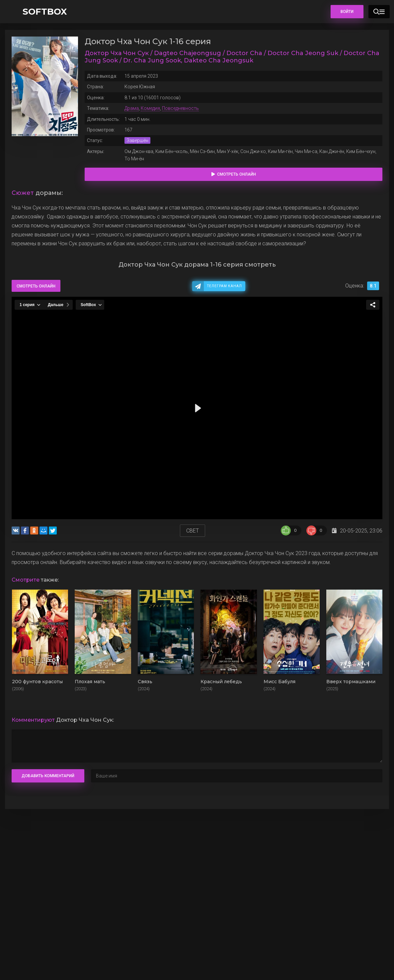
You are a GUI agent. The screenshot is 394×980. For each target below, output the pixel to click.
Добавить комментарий (48, 776)
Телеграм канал (225, 286)
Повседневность (180, 108)
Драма (132, 108)
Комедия (150, 108)
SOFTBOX (45, 12)
